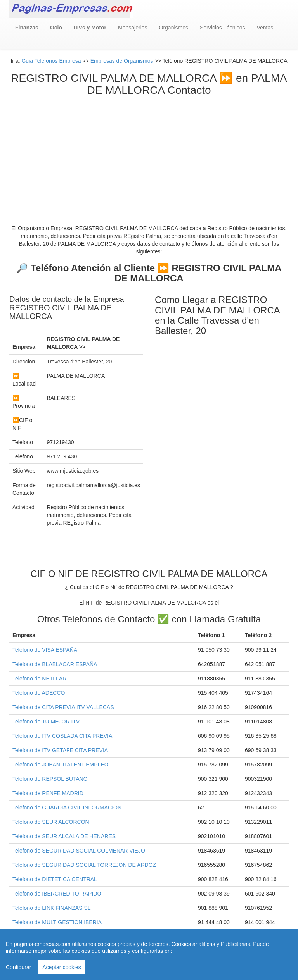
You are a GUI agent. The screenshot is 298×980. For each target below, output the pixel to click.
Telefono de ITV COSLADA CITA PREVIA (62, 736)
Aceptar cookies (62, 967)
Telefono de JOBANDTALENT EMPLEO (61, 765)
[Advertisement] (149, 155)
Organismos (174, 28)
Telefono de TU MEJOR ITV (46, 722)
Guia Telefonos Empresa (51, 61)
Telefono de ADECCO (39, 693)
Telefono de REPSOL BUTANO (50, 779)
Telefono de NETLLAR (39, 679)
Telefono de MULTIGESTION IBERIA (57, 922)
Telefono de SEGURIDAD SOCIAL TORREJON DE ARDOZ (84, 865)
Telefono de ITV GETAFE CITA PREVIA (60, 750)
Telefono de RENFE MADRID (48, 793)
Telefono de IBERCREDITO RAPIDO (57, 894)
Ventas (265, 28)
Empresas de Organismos (122, 61)
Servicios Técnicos (222, 28)
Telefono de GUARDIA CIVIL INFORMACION (67, 808)
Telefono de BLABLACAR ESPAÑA (55, 664)
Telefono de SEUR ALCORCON (51, 822)
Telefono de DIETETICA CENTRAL (55, 879)
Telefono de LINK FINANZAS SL (52, 908)
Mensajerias (133, 28)
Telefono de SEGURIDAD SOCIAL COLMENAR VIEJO (79, 851)
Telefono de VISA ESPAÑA (45, 650)
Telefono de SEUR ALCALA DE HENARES (64, 836)
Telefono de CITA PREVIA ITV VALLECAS (63, 707)
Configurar (19, 967)
